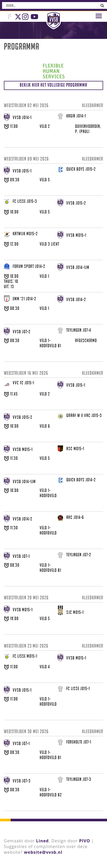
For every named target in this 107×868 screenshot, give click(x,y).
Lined (42, 841)
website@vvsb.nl (43, 852)
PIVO (84, 841)
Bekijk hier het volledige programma (53, 85)
